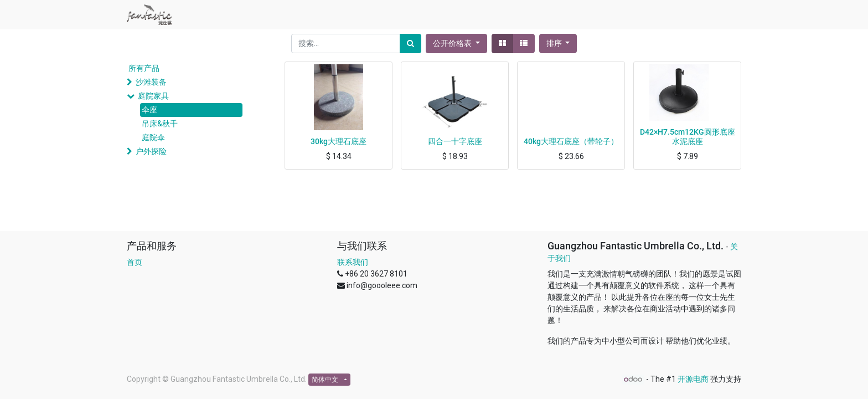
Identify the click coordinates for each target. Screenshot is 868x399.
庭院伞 (153, 137)
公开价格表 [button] (453, 43)
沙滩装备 (151, 82)
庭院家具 (153, 96)
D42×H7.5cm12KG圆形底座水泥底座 (688, 137)
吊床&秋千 (160, 124)
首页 (135, 262)
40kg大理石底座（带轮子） (571, 141)
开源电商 (693, 379)
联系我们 (353, 262)
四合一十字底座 (455, 141)
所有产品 (144, 68)
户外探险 (151, 151)
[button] (558, 44)
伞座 (149, 110)
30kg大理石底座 (339, 141)
